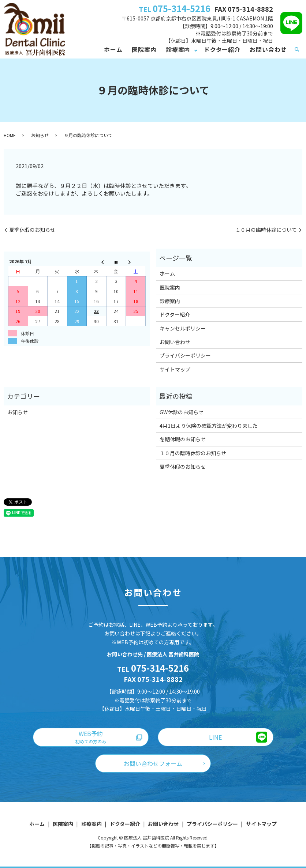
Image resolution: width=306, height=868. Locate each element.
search (297, 50)
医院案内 (144, 49)
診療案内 (178, 49)
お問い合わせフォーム (153, 763)
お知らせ (40, 135)
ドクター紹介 (222, 49)
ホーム (113, 49)
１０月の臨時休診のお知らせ (193, 453)
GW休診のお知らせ (182, 412)
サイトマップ (175, 369)
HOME (10, 135)
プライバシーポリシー (185, 355)
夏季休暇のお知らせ (32, 230)
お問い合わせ (268, 49)
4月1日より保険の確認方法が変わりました (209, 426)
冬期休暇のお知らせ (183, 439)
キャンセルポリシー (183, 328)
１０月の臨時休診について (266, 230)
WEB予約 (91, 737)
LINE (215, 737)
